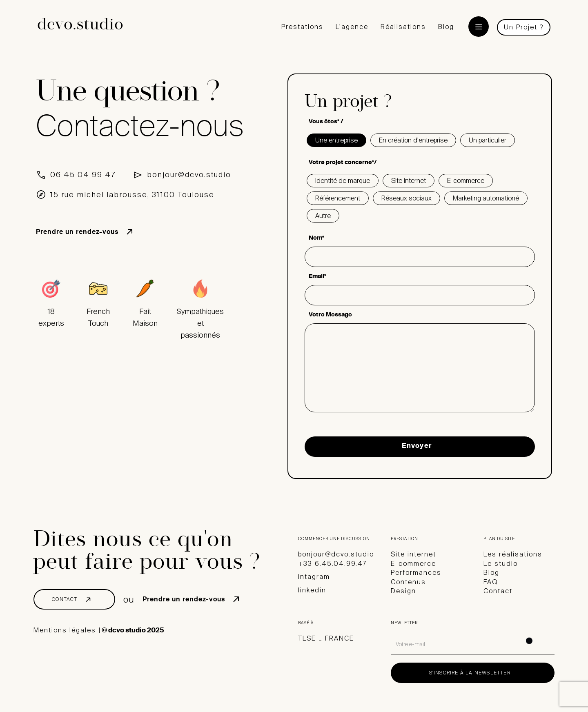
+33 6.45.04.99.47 (333, 564)
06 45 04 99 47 (83, 175)
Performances (416, 573)
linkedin (312, 590)
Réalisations (403, 27)
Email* (317, 277)
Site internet (413, 554)
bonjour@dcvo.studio (189, 175)
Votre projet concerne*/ (343, 163)
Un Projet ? (524, 27)
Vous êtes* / (326, 122)
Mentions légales (65, 630)
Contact (498, 591)
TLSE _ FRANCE (326, 638)
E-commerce (413, 564)
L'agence (352, 27)
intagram (314, 577)
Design (403, 591)
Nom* (316, 238)
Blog (446, 27)
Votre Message (330, 315)
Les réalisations (513, 554)
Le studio (501, 564)
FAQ (491, 582)
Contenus (408, 582)
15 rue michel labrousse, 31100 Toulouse (132, 195)
